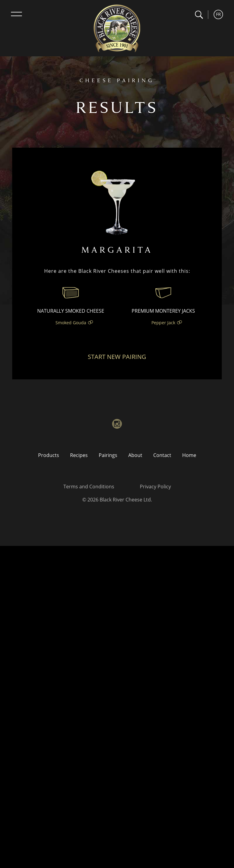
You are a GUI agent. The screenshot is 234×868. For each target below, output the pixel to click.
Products (49, 455)
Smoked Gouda (71, 323)
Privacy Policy (155, 487)
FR (218, 14)
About (135, 455)
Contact (162, 455)
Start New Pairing (117, 357)
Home (189, 455)
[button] (199, 15)
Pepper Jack (163, 323)
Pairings (108, 455)
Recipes (79, 455)
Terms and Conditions (89, 487)
